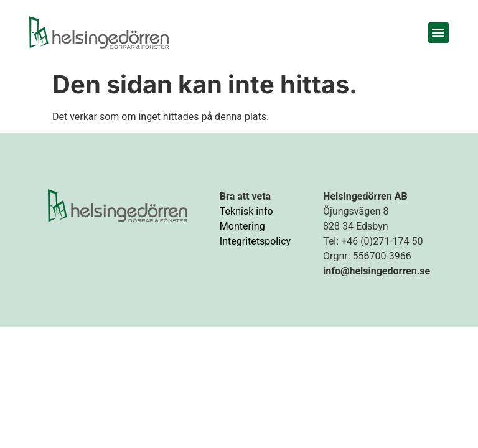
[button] (438, 33)
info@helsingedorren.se (377, 271)
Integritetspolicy (255, 241)
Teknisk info (246, 211)
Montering (242, 226)
